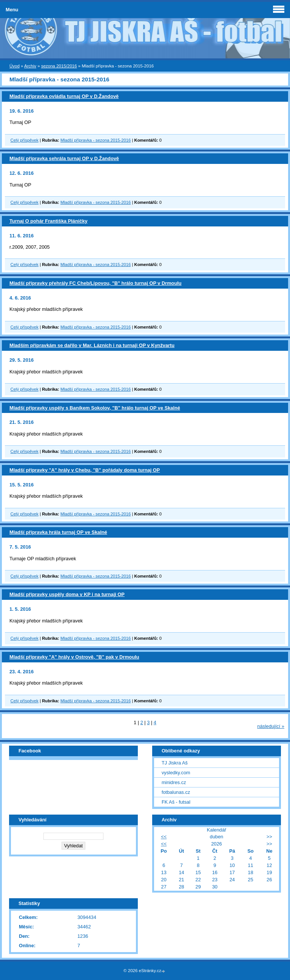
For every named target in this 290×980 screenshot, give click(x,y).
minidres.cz (174, 782)
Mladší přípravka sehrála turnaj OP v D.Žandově (64, 158)
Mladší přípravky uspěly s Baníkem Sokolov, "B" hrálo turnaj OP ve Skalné (95, 408)
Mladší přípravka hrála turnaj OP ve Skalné (58, 532)
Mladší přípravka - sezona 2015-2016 (96, 140)
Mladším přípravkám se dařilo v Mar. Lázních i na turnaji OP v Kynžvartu (92, 345)
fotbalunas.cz (176, 792)
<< (164, 837)
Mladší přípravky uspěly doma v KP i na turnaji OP (67, 594)
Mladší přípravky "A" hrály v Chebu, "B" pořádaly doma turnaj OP (85, 470)
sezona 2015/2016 (59, 66)
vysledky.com (176, 773)
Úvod (15, 66)
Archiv (30, 66)
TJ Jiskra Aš (175, 763)
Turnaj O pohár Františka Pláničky (49, 221)
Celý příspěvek (25, 140)
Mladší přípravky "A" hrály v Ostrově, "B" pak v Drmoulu (74, 657)
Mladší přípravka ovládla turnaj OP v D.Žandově (64, 96)
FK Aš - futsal (176, 802)
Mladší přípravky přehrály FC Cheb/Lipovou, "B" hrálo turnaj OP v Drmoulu (96, 283)
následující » (271, 726)
